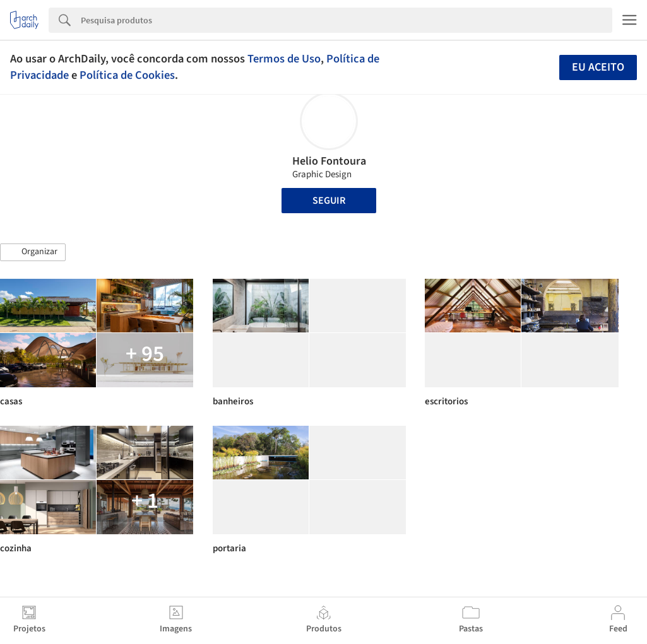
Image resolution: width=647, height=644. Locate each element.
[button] (33, 252)
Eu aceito (598, 67)
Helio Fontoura (329, 161)
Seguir (329, 201)
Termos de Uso (284, 59)
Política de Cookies (127, 75)
